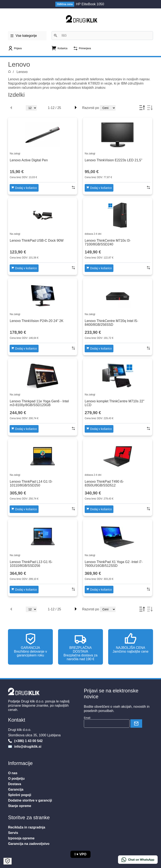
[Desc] (150, 108)
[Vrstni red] (108, 108)
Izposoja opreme (21, 838)
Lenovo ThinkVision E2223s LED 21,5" (114, 160)
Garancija (16, 789)
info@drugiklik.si (27, 747)
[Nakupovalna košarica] (59, 49)
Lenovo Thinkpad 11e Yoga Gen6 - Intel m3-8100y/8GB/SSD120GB (39, 403)
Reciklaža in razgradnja (27, 827)
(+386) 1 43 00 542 (28, 741)
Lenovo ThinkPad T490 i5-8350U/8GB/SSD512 (104, 483)
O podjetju (16, 779)
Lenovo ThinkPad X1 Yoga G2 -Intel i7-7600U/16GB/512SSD (114, 564)
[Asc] (142, 108)
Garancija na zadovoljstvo (29, 844)
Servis (13, 833)
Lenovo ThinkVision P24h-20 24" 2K (36, 321)
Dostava (14, 784)
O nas (13, 773)
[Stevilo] (31, 108)
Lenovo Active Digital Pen (29, 160)
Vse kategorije (23, 34)
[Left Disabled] (11, 108)
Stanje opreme (19, 806)
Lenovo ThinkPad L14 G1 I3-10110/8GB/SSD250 (31, 483)
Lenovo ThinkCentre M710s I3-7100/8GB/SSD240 (108, 242)
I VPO (81, 854)
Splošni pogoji (19, 795)
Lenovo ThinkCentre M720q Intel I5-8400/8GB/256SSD (111, 323)
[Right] (75, 108)
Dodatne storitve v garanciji (30, 800)
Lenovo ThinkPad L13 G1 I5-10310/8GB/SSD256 (31, 564)
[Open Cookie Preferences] (8, 861)
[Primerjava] (82, 50)
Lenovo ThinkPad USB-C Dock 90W (37, 241)
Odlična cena (65, 4)
